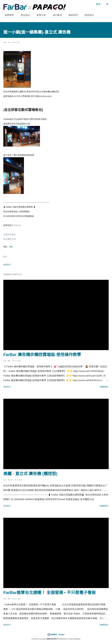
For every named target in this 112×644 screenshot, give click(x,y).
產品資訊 (24, 15)
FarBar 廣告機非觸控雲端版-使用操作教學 (42, 355)
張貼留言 (7, 265)
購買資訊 (88, 15)
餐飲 (11, 247)
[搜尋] (98, 4)
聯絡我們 (72, 15)
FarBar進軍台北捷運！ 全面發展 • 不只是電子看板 (50, 593)
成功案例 (56, 15)
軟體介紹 (40, 15)
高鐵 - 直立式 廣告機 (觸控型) (30, 474)
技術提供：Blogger (56, 634)
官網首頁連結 (10, 235)
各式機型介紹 (10, 239)
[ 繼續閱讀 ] (104, 387)
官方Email (16, 225)
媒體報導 (8, 15)
